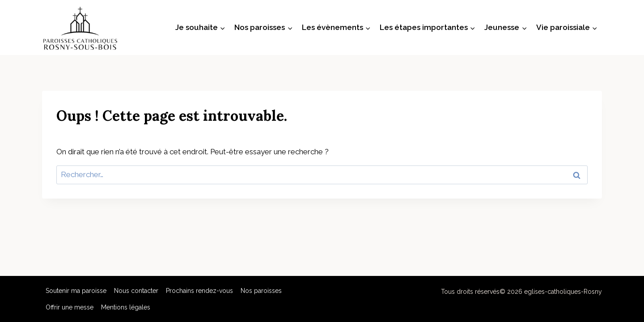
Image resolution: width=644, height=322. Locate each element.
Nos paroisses (261, 291)
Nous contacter (136, 291)
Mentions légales (126, 307)
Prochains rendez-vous (199, 291)
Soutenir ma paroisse (76, 291)
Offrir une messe (70, 307)
